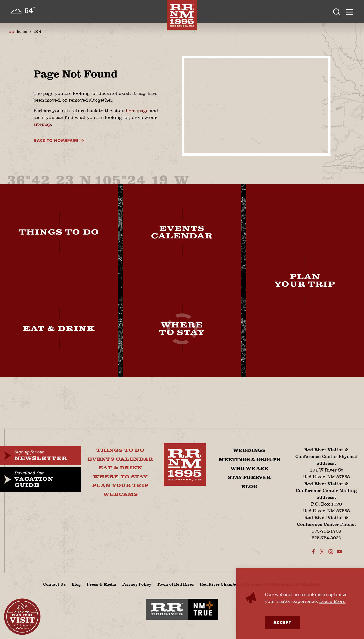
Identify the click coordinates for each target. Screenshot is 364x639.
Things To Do (120, 450)
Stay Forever (249, 478)
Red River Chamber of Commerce (233, 584)
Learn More (332, 601)
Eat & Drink (120, 468)
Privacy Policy (137, 584)
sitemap (42, 124)
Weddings (249, 451)
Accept (282, 623)
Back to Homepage (56, 141)
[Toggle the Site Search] (337, 11)
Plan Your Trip (120, 486)
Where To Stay (121, 477)
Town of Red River (175, 584)
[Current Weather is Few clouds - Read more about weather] (23, 11)
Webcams (121, 495)
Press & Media (101, 584)
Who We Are (249, 469)
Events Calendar (121, 459)
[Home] (182, 15)
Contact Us (54, 584)
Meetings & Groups (249, 460)
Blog (249, 487)
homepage (137, 111)
